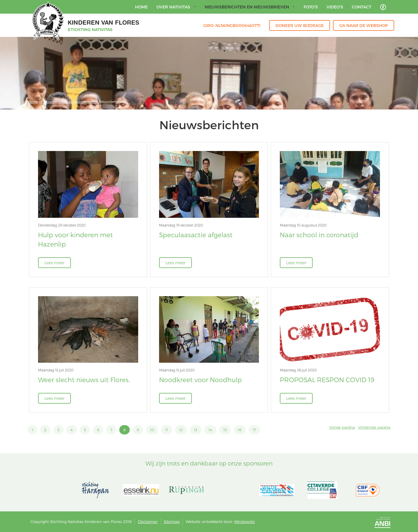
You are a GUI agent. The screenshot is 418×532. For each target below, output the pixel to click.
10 (152, 430)
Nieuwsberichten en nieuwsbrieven (250, 7)
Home (33, 101)
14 (210, 430)
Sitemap (172, 522)
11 (167, 430)
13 (196, 430)
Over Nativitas (176, 7)
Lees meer (54, 263)
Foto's (311, 7)
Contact (362, 7)
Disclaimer (148, 522)
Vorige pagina (342, 427)
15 (225, 430)
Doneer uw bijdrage (300, 25)
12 (181, 430)
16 (240, 430)
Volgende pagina (374, 427)
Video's (335, 7)
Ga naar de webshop (364, 25)
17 (254, 430)
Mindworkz (245, 522)
